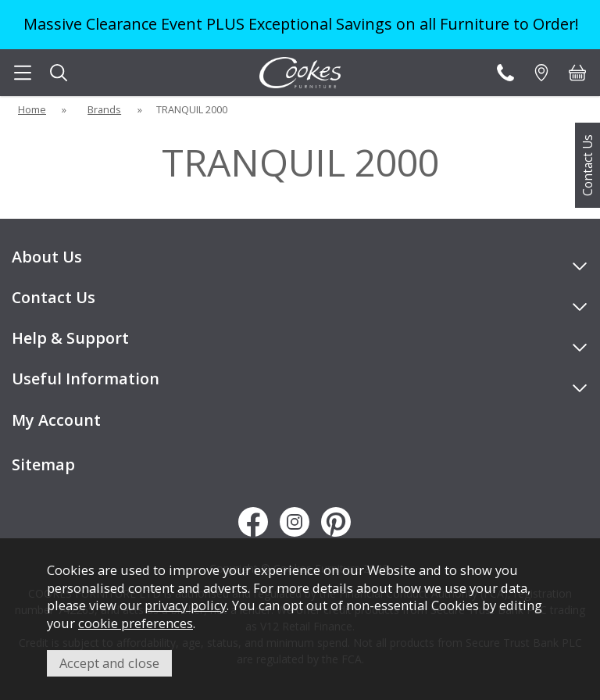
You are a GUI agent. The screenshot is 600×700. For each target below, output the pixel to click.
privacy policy (186, 605)
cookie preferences (136, 623)
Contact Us (587, 165)
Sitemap (43, 464)
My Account (56, 420)
